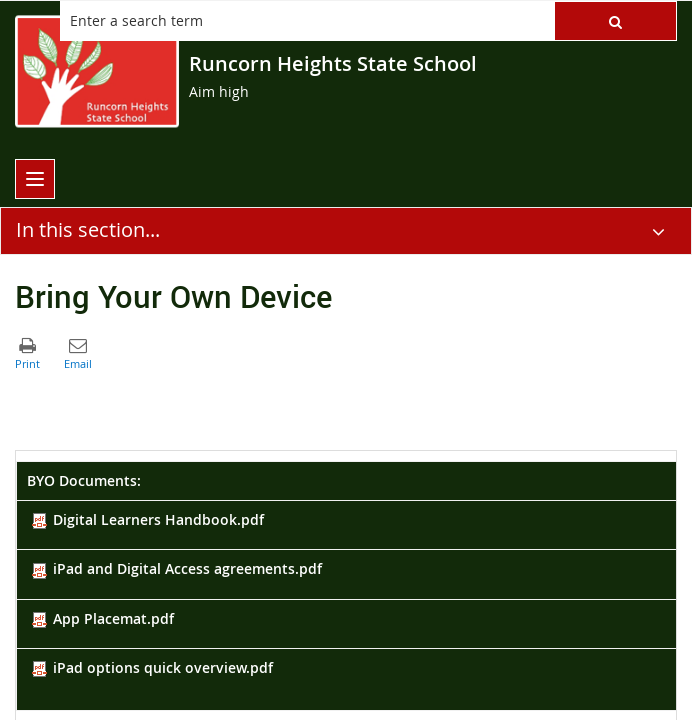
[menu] (35, 179)
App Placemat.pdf (103, 618)
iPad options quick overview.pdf (152, 667)
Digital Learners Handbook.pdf (148, 519)
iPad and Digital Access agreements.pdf (177, 568)
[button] (615, 21)
